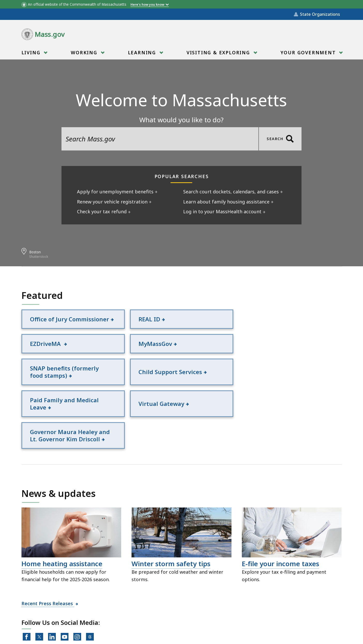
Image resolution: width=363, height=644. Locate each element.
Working (85, 54)
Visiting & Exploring (219, 54)
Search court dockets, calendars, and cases (231, 192)
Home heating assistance (62, 507)
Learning (143, 54)
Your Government (309, 54)
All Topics (86, 616)
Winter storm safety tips (171, 507)
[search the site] (160, 139)
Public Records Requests (170, 616)
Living (32, 54)
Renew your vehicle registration (112, 202)
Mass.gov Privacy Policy (231, 632)
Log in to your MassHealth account (222, 211)
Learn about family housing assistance (226, 202)
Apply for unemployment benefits (115, 192)
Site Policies (120, 616)
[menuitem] (34, 52)
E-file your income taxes (280, 507)
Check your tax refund (102, 211)
